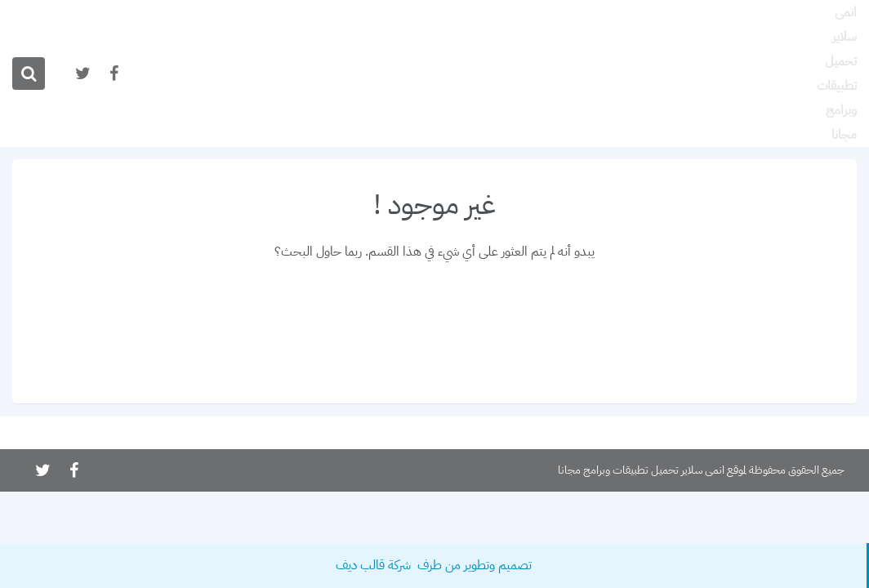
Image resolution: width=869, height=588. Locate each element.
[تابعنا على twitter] (82, 74)
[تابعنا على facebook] (113, 74)
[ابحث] (29, 73)
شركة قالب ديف (375, 565)
